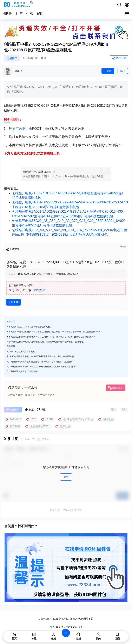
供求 (30, 13)
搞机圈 (7, 13)
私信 (123, 71)
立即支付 (39, 290)
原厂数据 (19, 129)
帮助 (40, 13)
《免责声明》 (33, 371)
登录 (66, 477)
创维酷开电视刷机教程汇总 (39, 172)
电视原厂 (12, 58)
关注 (108, 71)
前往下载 (119, 58)
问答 (19, 13)
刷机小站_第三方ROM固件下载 (76, 619)
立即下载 (13, 302)
